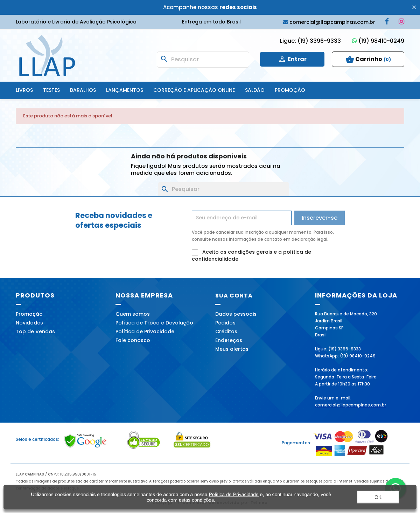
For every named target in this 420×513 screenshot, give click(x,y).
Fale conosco (133, 340)
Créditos (226, 331)
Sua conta (234, 296)
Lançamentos (125, 90)
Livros (24, 90)
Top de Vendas (35, 331)
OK (378, 501)
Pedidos (225, 323)
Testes (51, 90)
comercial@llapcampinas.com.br (351, 405)
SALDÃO (255, 90)
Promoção (290, 90)
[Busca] (203, 60)
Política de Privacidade (145, 331)
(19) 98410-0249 (378, 41)
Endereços (229, 340)
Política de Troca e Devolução (154, 323)
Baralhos (83, 90)
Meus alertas (232, 349)
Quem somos (133, 314)
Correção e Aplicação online (194, 90)
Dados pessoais (236, 314)
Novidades (29, 323)
